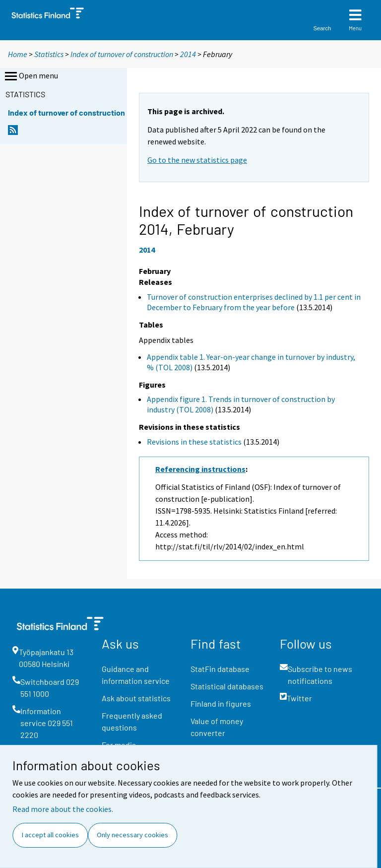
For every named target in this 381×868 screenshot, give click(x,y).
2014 (188, 54)
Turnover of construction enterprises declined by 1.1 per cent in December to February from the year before (254, 302)
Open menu (31, 76)
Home (18, 54)
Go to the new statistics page (197, 160)
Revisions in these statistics (194, 442)
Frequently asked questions (132, 721)
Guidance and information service (136, 675)
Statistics (49, 54)
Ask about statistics (136, 698)
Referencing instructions (200, 469)
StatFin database (220, 669)
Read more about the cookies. (63, 809)
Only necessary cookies (132, 835)
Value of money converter (217, 727)
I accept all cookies (50, 835)
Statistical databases (227, 686)
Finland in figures (221, 703)
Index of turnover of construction (122, 54)
